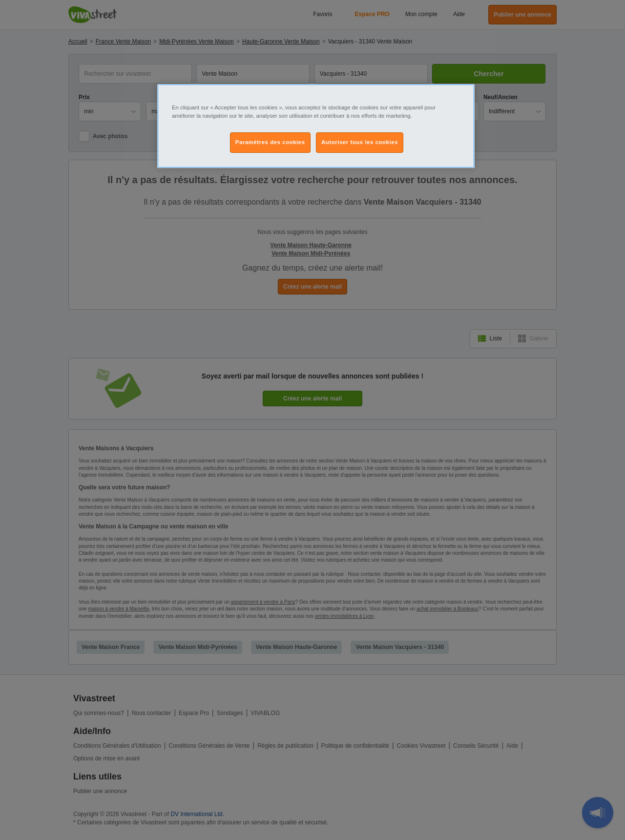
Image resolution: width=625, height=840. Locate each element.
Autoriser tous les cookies (360, 142)
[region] (316, 126)
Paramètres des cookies (270, 142)
